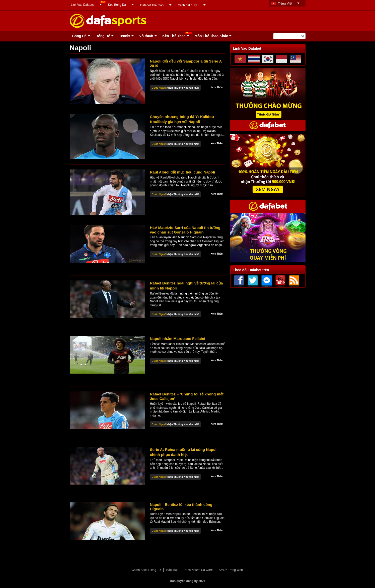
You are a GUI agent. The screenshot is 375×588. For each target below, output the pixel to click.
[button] (303, 36)
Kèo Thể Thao (174, 36)
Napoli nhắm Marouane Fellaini (178, 339)
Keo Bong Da (117, 5)
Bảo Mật (172, 570)
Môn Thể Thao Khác (211, 36)
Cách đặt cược (188, 5)
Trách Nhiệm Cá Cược (198, 570)
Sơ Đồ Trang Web (231, 570)
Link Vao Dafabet (82, 5)
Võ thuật (146, 36)
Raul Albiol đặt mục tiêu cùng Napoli (183, 172)
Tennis (125, 36)
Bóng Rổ (103, 36)
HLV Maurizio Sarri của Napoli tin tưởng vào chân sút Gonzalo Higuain (185, 230)
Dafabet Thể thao (152, 5)
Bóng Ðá (80, 36)
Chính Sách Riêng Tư (146, 570)
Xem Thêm (217, 87)
